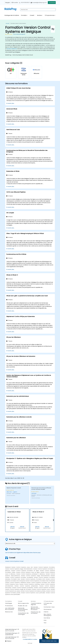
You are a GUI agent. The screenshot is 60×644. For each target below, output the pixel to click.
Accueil (7, 23)
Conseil (32, 15)
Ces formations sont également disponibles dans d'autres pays (23, 553)
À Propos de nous (50, 15)
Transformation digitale (36, 604)
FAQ (45, 620)
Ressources (9, 612)
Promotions (9, 606)
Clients (46, 612)
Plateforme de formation (36, 613)
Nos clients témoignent (48, 615)
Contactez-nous (54, 3)
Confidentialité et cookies (30, 639)
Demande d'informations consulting (23, 609)
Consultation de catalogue (23, 614)
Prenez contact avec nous (49, 641)
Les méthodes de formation (10, 609)
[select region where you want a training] (30, 543)
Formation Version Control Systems (18, 23)
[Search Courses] (38, 10)
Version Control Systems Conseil (14, 561)
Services (40, 15)
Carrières (47, 618)
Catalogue (9, 603)
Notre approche (23, 603)
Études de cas (23, 606)
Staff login (30, 643)
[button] (53, 520)
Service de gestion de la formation (35, 608)
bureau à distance (12, 49)
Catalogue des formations (12, 15)
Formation (24, 15)
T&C (45, 623)
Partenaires (48, 609)
